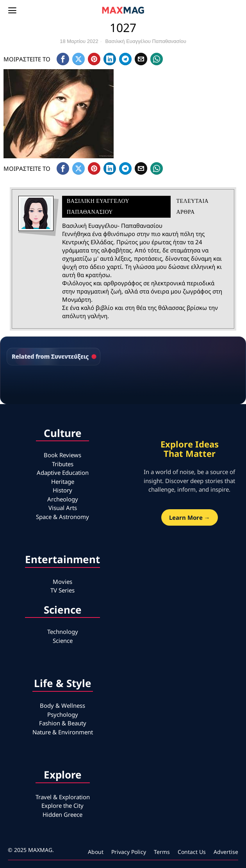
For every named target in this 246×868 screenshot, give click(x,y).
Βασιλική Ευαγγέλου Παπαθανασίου (145, 41)
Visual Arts (63, 508)
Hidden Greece (62, 814)
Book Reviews (62, 455)
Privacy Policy (129, 852)
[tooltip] (63, 59)
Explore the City (62, 805)
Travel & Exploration (63, 797)
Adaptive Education (63, 472)
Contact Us (192, 852)
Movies (62, 582)
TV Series (62, 590)
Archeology (63, 499)
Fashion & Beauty (63, 723)
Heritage (63, 481)
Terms (162, 852)
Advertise (226, 852)
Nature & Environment (63, 732)
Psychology (63, 714)
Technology (63, 632)
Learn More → (190, 517)
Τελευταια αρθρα (192, 207)
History (62, 490)
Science (63, 641)
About (96, 852)
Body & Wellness (62, 705)
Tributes (63, 464)
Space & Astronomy (62, 517)
